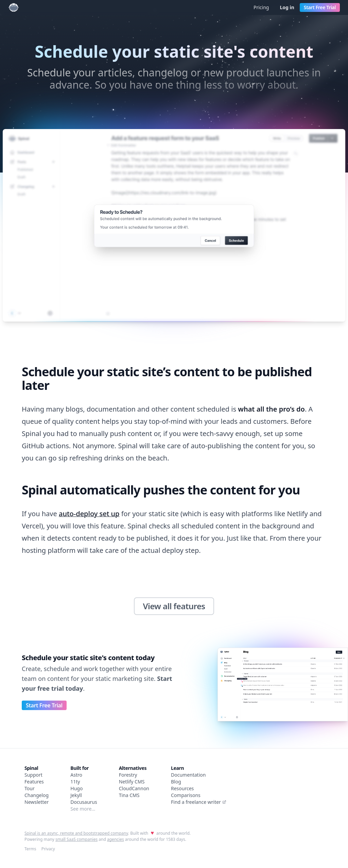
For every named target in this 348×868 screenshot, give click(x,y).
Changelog (37, 795)
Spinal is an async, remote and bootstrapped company (76, 833)
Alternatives (133, 768)
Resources (182, 788)
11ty (75, 782)
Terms (30, 849)
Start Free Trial (320, 7)
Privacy (48, 849)
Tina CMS (129, 795)
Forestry (128, 775)
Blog (176, 782)
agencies (116, 839)
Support (33, 775)
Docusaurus (84, 802)
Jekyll (76, 795)
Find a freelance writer (199, 802)
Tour (30, 788)
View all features (174, 606)
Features (34, 782)
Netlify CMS (132, 782)
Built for (80, 768)
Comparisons (186, 795)
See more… (83, 809)
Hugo (76, 788)
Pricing (261, 7)
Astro (76, 775)
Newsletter (37, 802)
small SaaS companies (76, 839)
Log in (287, 7)
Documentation (188, 775)
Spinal (31, 768)
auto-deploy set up (89, 514)
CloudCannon (134, 788)
